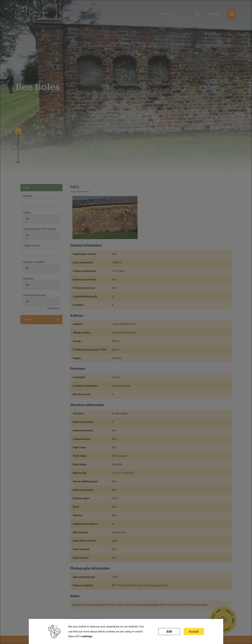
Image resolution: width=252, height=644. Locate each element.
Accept (194, 631)
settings (87, 636)
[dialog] (126, 322)
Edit (169, 631)
